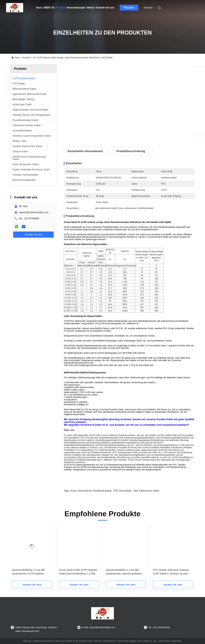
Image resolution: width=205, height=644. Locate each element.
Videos (91, 8)
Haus (39, 8)
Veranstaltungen (76, 8)
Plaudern (129, 8)
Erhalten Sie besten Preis (145, 136)
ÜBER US (49, 8)
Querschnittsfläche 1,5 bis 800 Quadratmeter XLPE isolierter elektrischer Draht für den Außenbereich (28, 572)
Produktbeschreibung (131, 151)
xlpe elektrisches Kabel (146, 491)
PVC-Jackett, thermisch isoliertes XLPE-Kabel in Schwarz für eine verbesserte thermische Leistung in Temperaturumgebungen (172, 572)
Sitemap (27, 641)
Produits (60, 8)
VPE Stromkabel (122, 491)
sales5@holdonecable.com (34, 212)
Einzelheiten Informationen (85, 151)
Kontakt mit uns (105, 8)
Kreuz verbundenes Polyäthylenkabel (91, 491)
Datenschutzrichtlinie (43, 641)
